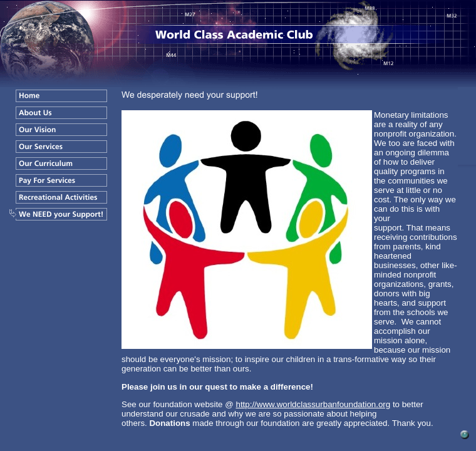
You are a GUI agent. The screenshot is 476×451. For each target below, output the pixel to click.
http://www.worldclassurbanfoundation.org (313, 404)
